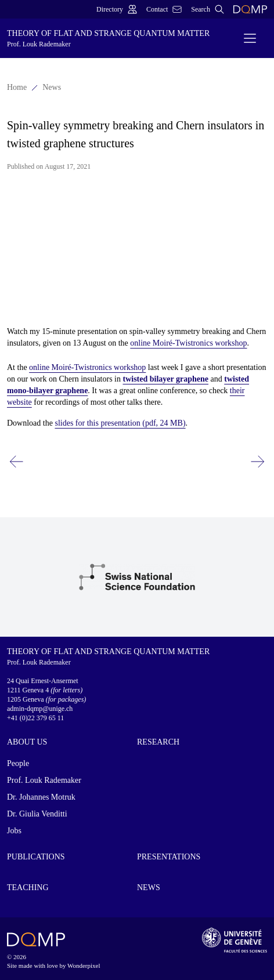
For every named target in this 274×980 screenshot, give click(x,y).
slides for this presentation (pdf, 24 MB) (120, 423)
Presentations (169, 857)
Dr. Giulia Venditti (37, 814)
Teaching (28, 888)
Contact (164, 9)
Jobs (14, 831)
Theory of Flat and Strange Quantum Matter (116, 39)
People (18, 763)
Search (208, 9)
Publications (36, 857)
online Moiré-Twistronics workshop (188, 343)
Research (158, 742)
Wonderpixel (84, 966)
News (52, 87)
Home (17, 87)
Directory (117, 9)
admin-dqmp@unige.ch (40, 709)
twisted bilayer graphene (165, 379)
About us (27, 742)
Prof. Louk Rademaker (44, 780)
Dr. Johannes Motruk (41, 797)
